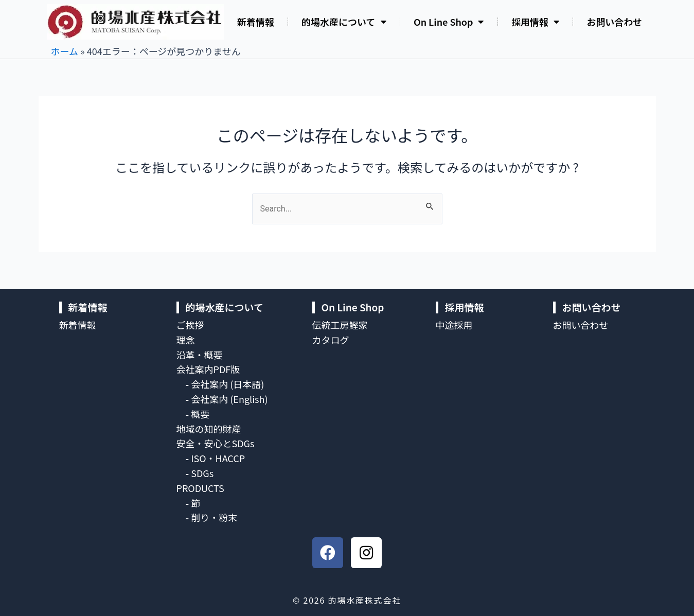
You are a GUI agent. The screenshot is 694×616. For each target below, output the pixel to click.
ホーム (65, 51)
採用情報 (535, 22)
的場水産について (344, 22)
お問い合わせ (614, 22)
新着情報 (256, 22)
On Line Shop (449, 22)
